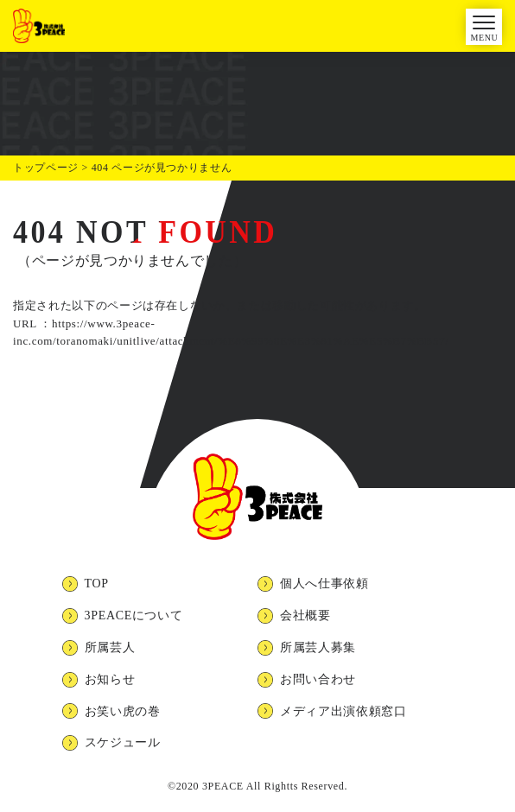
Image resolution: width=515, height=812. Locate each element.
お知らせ (110, 679)
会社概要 (305, 615)
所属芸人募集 (318, 647)
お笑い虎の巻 (123, 711)
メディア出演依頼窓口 (343, 711)
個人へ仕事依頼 (324, 584)
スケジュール (123, 742)
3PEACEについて (134, 615)
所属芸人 (110, 647)
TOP (97, 584)
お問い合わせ (318, 679)
